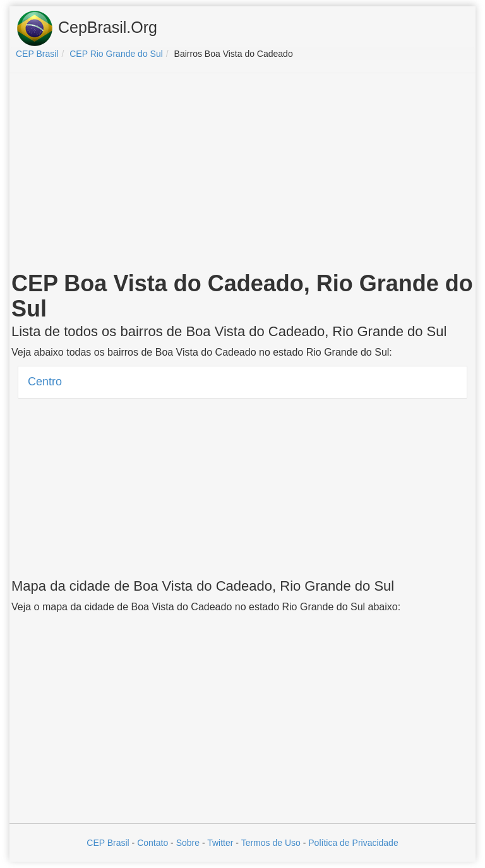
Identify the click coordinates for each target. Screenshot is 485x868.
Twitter (220, 843)
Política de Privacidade (353, 843)
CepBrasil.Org (87, 28)
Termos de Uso (271, 843)
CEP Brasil (108, 843)
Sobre (188, 843)
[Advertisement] (242, 174)
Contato (153, 843)
